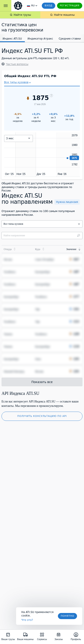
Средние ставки (70, 39)
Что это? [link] (27, 620)
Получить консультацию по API (42, 416)
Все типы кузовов (16, 82)
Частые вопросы (15, 64)
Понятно (67, 616)
